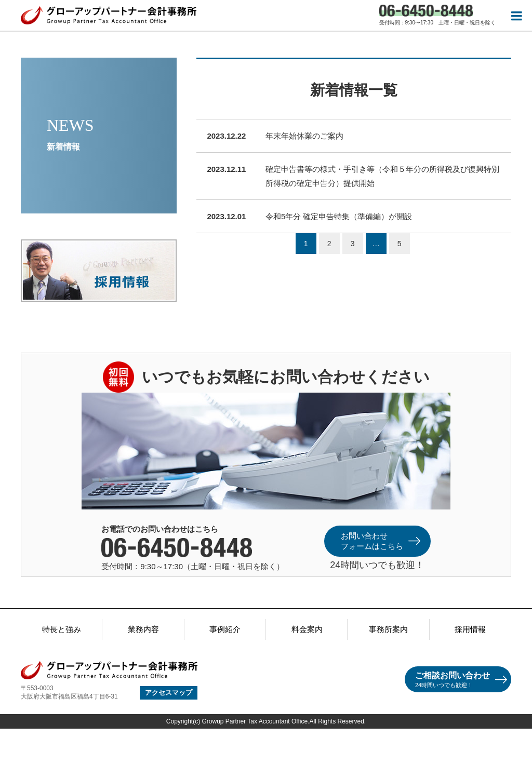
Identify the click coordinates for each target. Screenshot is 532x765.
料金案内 (307, 629)
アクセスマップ (169, 693)
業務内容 (143, 629)
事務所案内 (388, 629)
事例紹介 (225, 629)
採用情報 (470, 629)
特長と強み (62, 629)
